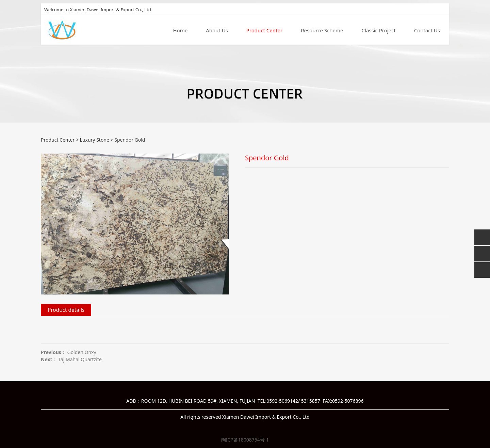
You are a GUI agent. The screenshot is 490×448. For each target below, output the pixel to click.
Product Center (264, 30)
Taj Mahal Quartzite (80, 359)
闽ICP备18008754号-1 (245, 440)
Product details (66, 310)
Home (180, 30)
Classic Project (379, 30)
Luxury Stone (95, 140)
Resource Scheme (322, 30)
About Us (217, 30)
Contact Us (427, 30)
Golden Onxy (81, 352)
